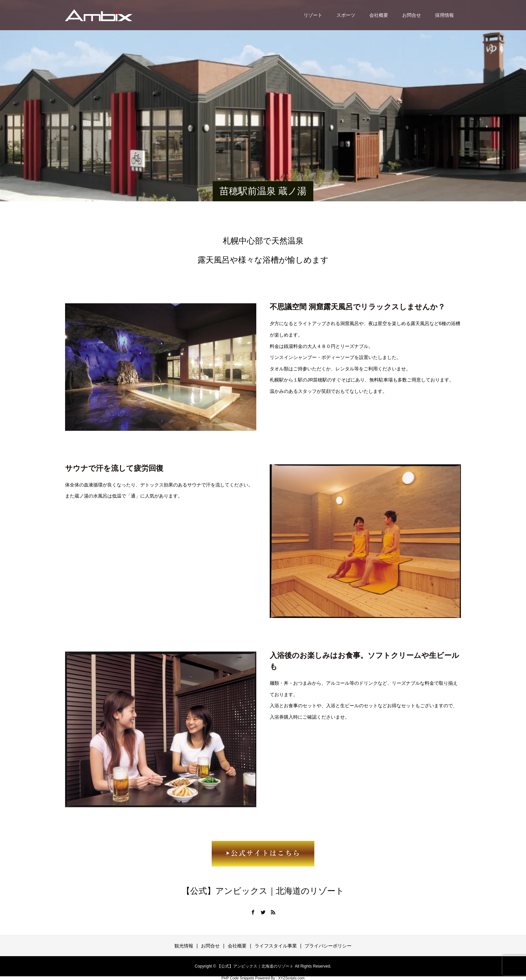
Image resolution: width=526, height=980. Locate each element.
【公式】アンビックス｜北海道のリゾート (263, 891)
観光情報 (184, 946)
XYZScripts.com (291, 978)
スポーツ (346, 15)
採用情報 (444, 15)
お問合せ (412, 15)
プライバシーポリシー (328, 946)
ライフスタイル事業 (276, 946)
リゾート (313, 15)
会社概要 (379, 15)
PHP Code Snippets (238, 978)
